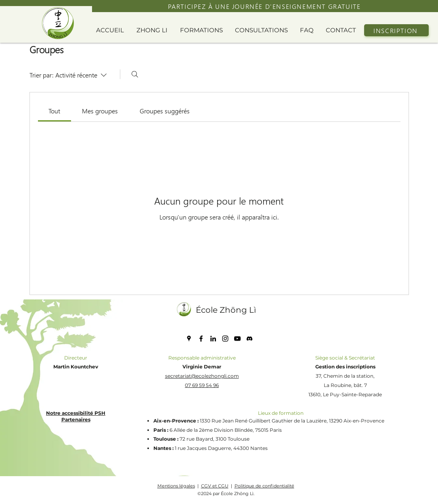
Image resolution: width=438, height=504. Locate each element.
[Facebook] (201, 339)
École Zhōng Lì (226, 310)
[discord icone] (249, 339)
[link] (54, 111)
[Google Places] (189, 339)
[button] (154, 30)
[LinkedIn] (213, 339)
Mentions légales (176, 486)
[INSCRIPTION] (396, 30)
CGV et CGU (215, 486)
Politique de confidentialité (264, 486)
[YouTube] (237, 339)
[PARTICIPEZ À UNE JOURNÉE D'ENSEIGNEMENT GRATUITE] (265, 6)
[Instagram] (225, 339)
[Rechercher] (135, 74)
